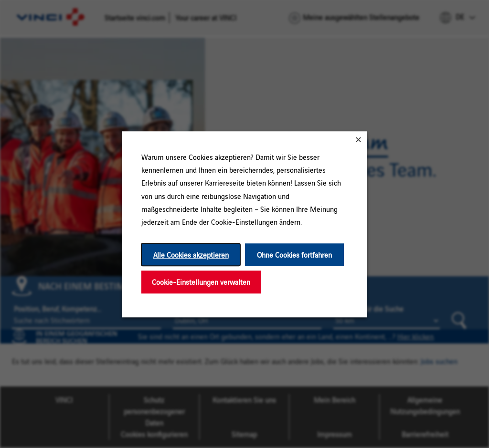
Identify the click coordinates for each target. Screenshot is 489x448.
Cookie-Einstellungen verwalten (201, 282)
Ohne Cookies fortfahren (294, 255)
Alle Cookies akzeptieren (191, 255)
